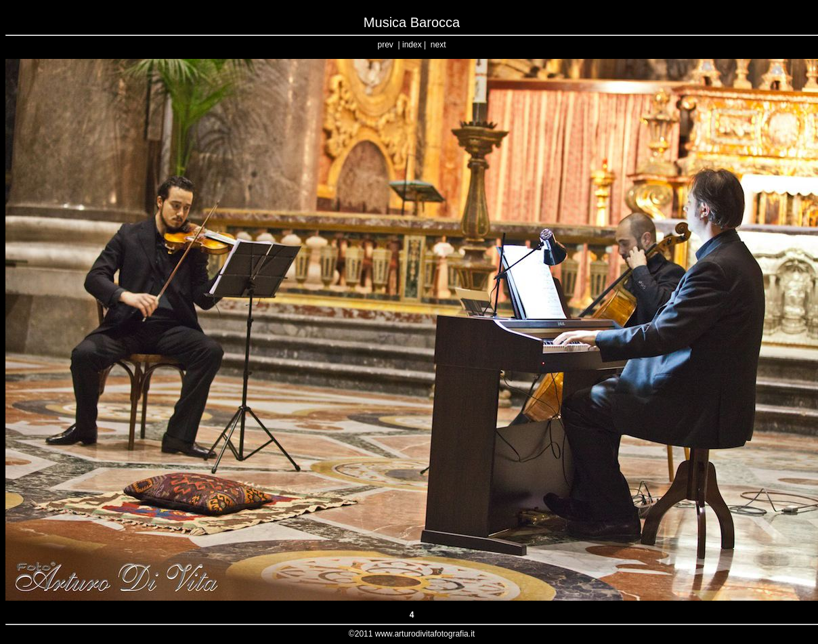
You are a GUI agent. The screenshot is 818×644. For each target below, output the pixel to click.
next (438, 45)
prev (386, 45)
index (412, 45)
